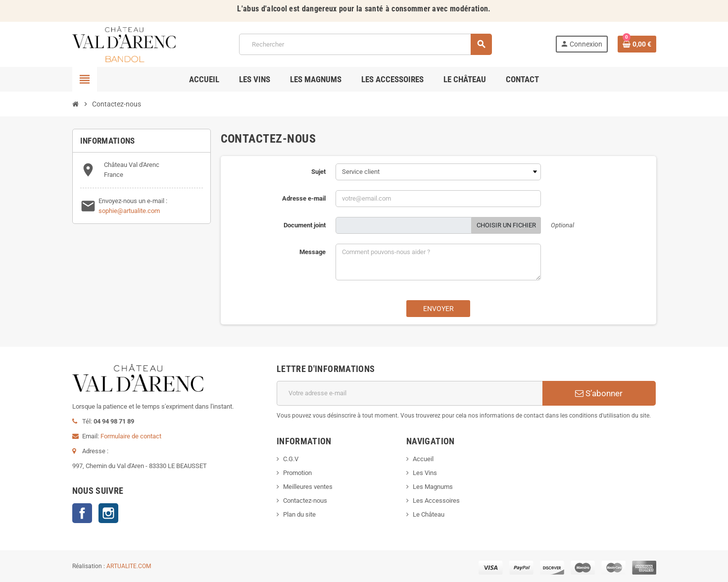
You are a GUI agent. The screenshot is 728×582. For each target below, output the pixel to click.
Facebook (82, 513)
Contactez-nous (305, 501)
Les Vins (425, 473)
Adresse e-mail (304, 198)
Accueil (423, 459)
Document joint (305, 225)
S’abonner (599, 393)
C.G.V (291, 459)
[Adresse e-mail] (410, 393)
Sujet (318, 172)
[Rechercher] (365, 44)
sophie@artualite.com (129, 211)
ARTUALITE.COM (129, 566)
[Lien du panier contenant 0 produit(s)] (637, 44)
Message (313, 252)
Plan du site (299, 514)
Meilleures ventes (308, 487)
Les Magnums (433, 487)
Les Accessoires (436, 501)
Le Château (429, 514)
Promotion (297, 473)
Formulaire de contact (131, 436)
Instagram (108, 513)
